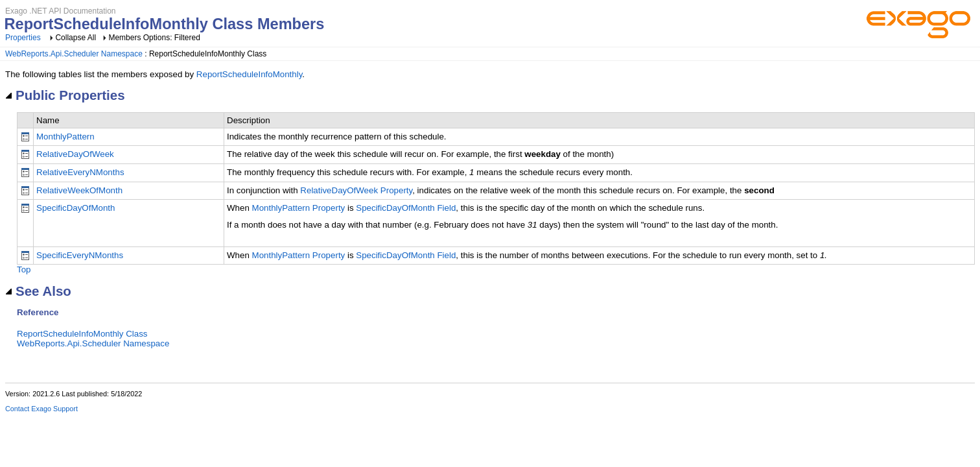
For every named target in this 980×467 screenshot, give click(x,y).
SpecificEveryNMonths (80, 255)
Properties (23, 38)
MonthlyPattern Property (299, 208)
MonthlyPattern (65, 137)
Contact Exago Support (41, 409)
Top (24, 269)
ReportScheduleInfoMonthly (250, 74)
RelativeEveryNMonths (80, 172)
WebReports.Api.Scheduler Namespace (74, 54)
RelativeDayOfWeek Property (356, 190)
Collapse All (76, 38)
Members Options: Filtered (154, 38)
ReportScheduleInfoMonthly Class (82, 334)
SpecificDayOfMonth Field (406, 208)
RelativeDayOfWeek (75, 154)
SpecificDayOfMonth (76, 208)
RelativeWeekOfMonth (79, 190)
